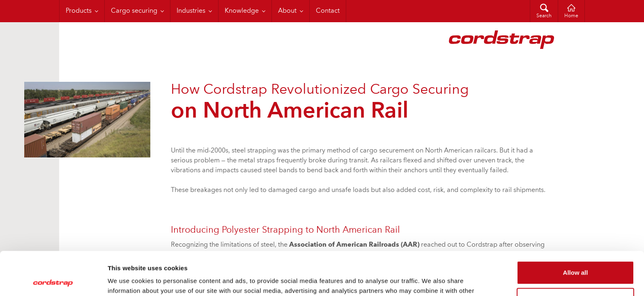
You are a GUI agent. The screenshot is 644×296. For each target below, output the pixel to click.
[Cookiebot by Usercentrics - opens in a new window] (53, 280)
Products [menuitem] (79, 11)
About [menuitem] (287, 11)
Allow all (576, 229)
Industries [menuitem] (191, 11)
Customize (576, 256)
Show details (127, 280)
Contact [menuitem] (328, 11)
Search (544, 16)
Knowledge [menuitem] (242, 11)
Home (571, 16)
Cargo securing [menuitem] (134, 11)
